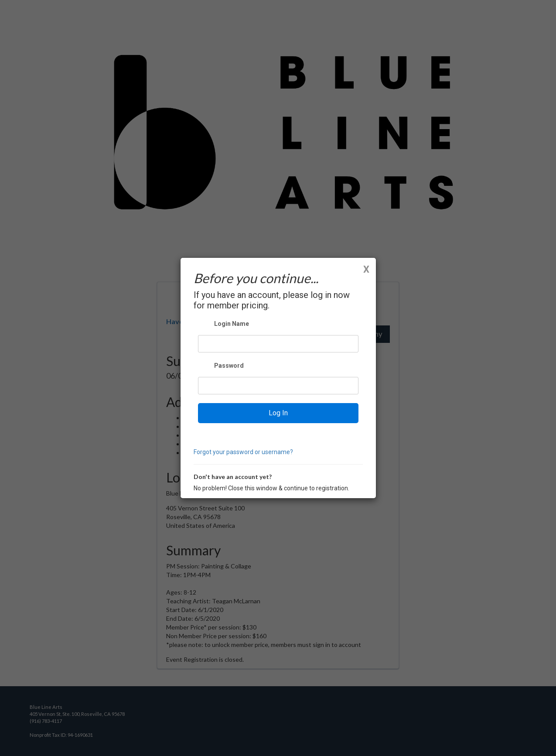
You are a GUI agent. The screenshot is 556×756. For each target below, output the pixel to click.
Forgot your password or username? (243, 452)
